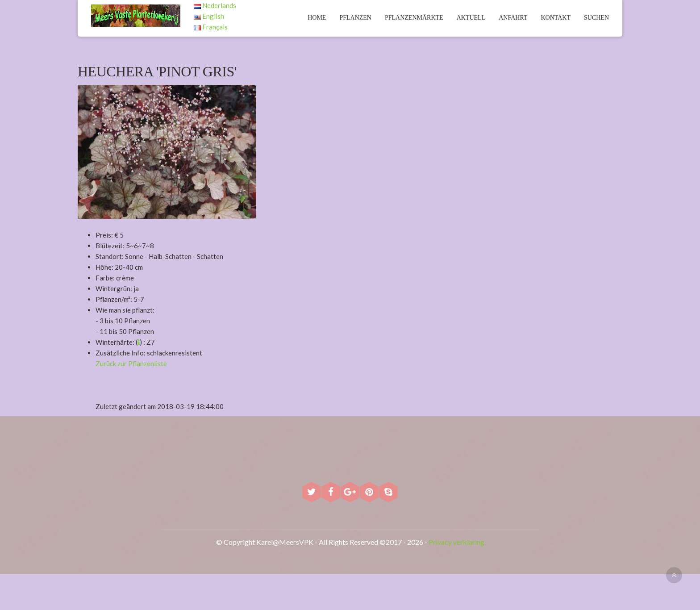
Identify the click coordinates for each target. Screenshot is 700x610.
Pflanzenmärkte (414, 18)
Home (317, 18)
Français (211, 27)
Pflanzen (355, 18)
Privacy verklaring (456, 542)
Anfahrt (513, 18)
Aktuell (471, 18)
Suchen (596, 18)
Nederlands (215, 5)
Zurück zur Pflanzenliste (131, 363)
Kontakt (556, 18)
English (209, 16)
